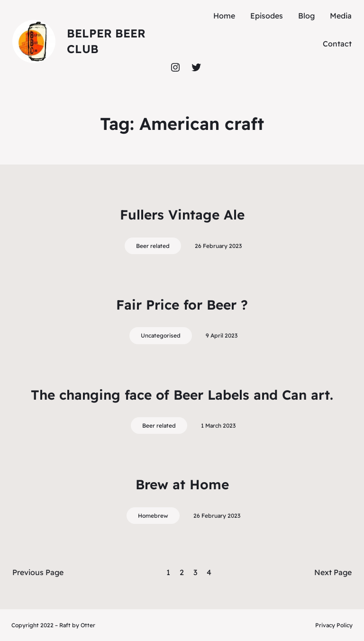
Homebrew (153, 516)
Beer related (153, 246)
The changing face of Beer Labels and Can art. (182, 395)
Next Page (333, 572)
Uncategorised (161, 335)
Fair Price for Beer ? (182, 305)
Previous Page (38, 572)
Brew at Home (182, 484)
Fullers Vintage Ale (182, 215)
